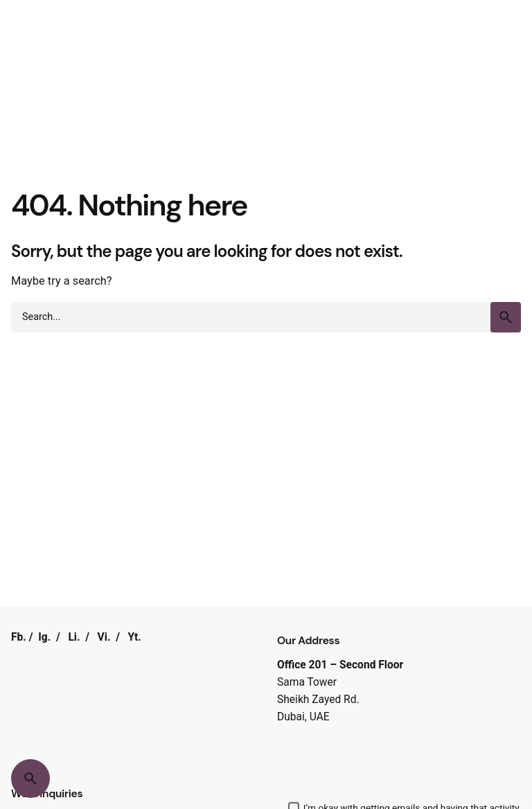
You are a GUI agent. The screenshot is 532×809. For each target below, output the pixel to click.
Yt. (135, 637)
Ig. (44, 637)
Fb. (19, 637)
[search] (506, 317)
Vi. (104, 637)
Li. (74, 637)
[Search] (30, 779)
